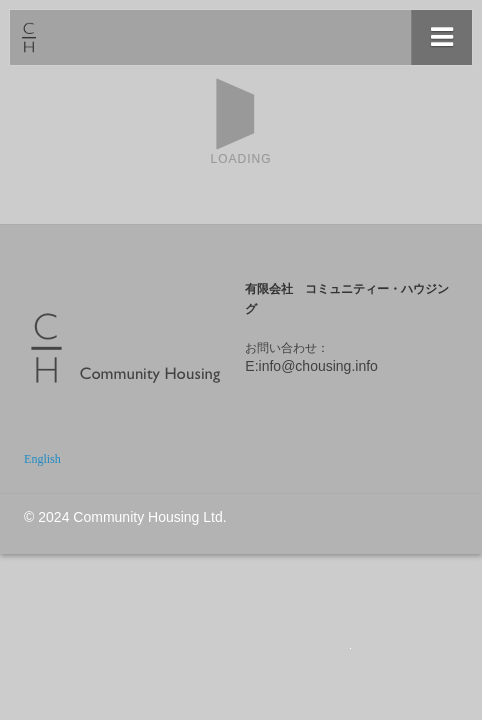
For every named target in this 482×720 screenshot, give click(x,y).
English (42, 459)
